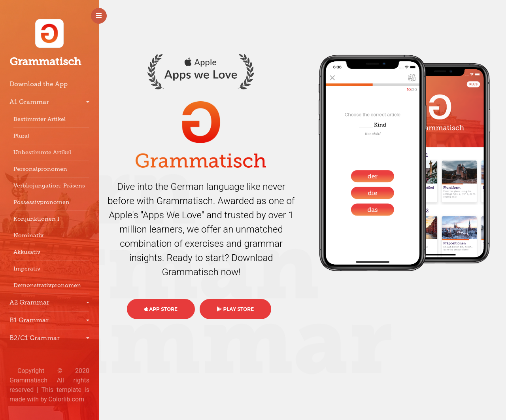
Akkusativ (27, 252)
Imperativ (27, 269)
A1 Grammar (29, 102)
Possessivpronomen (42, 202)
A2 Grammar (29, 302)
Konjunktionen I (36, 219)
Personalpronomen (40, 169)
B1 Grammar (29, 320)
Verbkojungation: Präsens (49, 186)
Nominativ (28, 236)
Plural (21, 136)
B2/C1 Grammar (35, 338)
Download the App (39, 84)
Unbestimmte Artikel (42, 152)
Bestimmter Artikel (40, 119)
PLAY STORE (235, 309)
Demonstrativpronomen (47, 285)
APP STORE (161, 309)
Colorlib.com (67, 399)
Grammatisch (45, 62)
